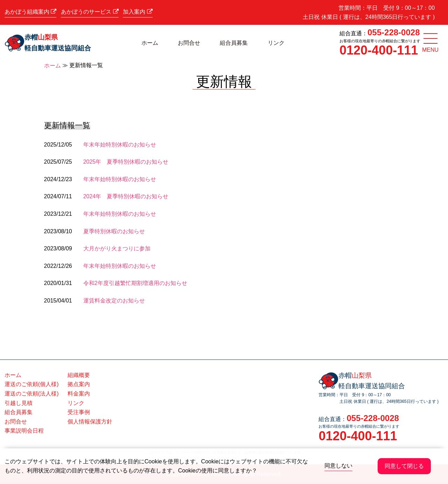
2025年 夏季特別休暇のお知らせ (126, 162)
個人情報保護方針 (90, 422)
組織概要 (79, 375)
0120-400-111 (379, 50)
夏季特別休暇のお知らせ (114, 231)
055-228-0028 (394, 32)
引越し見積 (19, 403)
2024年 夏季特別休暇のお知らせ (126, 196)
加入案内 (138, 12)
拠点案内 (79, 384)
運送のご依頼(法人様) (32, 394)
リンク (276, 43)
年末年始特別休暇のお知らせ (120, 145)
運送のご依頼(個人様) (32, 384)
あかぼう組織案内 (30, 12)
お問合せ (189, 43)
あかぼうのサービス (90, 12)
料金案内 (79, 394)
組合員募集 (234, 43)
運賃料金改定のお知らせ (114, 301)
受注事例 (79, 412)
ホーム (150, 43)
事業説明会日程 (24, 431)
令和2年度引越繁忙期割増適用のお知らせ (135, 283)
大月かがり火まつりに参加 (117, 248)
